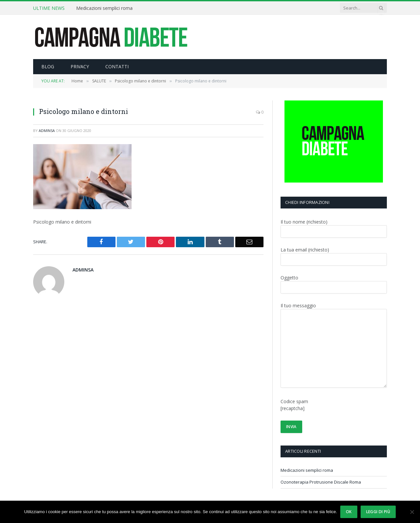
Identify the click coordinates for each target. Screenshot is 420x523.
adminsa (47, 131)
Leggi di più (378, 512)
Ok (349, 512)
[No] (412, 512)
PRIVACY (80, 66)
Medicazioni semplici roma (104, 8)
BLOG (48, 66)
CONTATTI (117, 66)
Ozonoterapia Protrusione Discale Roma (321, 482)
